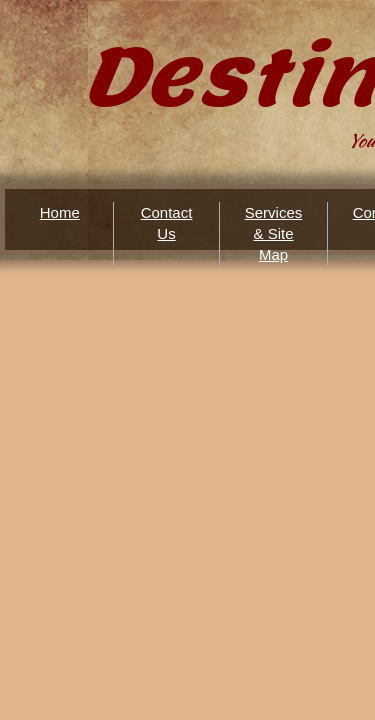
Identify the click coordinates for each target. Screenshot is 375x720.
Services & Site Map (274, 233)
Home (60, 212)
